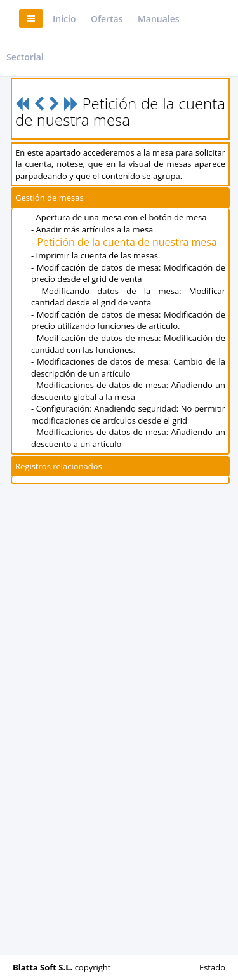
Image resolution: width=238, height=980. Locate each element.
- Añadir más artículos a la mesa (92, 229)
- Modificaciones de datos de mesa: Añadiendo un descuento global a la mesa (128, 391)
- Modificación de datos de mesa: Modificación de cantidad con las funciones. (128, 344)
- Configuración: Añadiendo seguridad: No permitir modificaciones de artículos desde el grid (128, 414)
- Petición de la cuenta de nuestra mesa (124, 242)
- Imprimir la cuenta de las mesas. (96, 255)
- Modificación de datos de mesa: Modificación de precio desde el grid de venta (128, 273)
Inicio (64, 19)
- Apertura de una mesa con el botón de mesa (119, 217)
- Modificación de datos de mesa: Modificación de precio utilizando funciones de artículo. (128, 320)
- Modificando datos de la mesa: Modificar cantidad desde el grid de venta (128, 297)
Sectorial (25, 57)
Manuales (159, 19)
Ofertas (107, 19)
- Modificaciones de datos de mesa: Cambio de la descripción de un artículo (128, 367)
